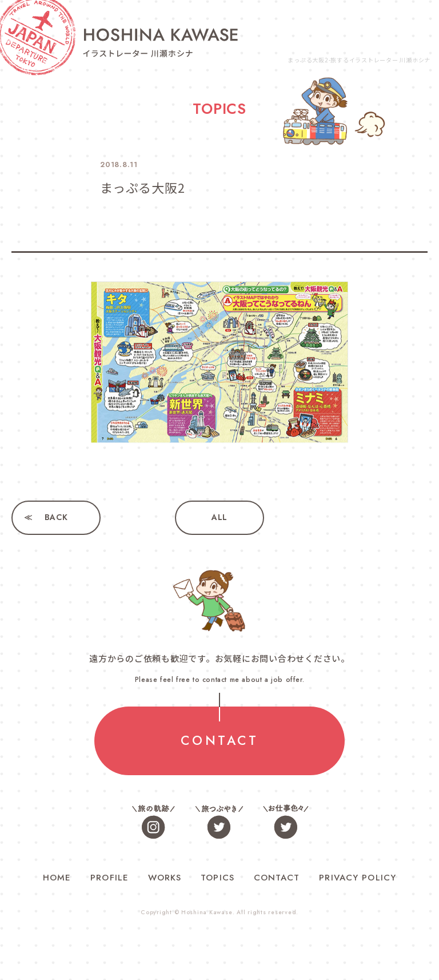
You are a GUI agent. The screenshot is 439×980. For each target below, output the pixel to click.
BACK (56, 518)
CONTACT (219, 741)
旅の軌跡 (154, 821)
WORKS (165, 878)
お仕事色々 (285, 821)
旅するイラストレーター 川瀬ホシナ (160, 42)
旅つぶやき (219, 821)
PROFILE (109, 878)
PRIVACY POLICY (358, 878)
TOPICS (217, 878)
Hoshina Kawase (207, 913)
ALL (219, 518)
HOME (57, 878)
